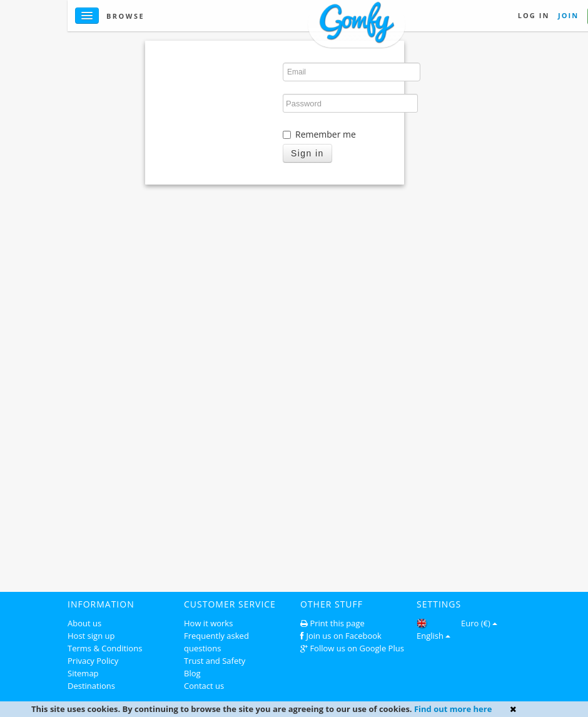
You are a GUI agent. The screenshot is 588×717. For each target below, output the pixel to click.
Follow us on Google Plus (357, 648)
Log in (534, 15)
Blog (192, 673)
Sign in (307, 153)
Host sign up (91, 636)
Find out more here (453, 709)
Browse (125, 16)
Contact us (204, 686)
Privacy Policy (93, 661)
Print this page (337, 623)
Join (568, 15)
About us (84, 623)
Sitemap (83, 673)
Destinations (91, 686)
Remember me (319, 134)
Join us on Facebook (344, 636)
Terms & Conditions (105, 648)
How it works (208, 623)
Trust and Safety (215, 661)
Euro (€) (479, 623)
